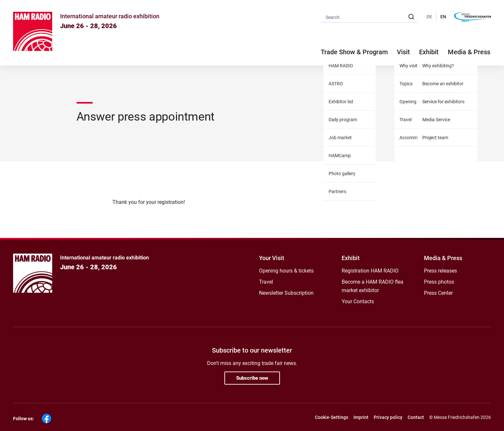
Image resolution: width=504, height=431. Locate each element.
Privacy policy (388, 417)
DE (429, 17)
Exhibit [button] (429, 52)
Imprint (361, 417)
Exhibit (351, 258)
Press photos (439, 282)
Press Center (438, 293)
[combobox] (369, 17)
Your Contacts (358, 301)
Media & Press (469, 52)
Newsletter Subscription (286, 293)
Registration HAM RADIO (370, 271)
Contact (416, 417)
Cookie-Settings (332, 417)
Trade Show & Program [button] (354, 52)
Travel (266, 282)
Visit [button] (403, 52)
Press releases (440, 271)
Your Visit (272, 258)
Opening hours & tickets (286, 271)
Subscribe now (252, 378)
